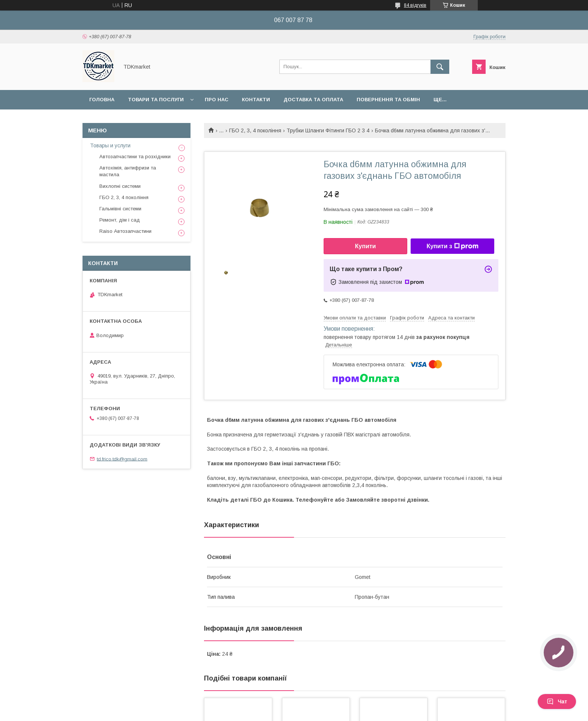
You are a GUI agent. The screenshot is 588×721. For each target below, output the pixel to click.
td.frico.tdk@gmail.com (122, 459)
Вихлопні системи (120, 186)
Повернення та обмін (388, 100)
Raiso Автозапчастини (125, 231)
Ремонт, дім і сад (120, 220)
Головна (102, 100)
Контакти (256, 100)
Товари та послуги (156, 100)
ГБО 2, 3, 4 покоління (255, 130)
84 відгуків (415, 5)
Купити (366, 246)
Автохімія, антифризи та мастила (128, 171)
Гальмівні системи (120, 209)
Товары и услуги (110, 145)
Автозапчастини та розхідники (135, 157)
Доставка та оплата (313, 100)
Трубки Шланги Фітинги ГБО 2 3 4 (328, 130)
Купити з (452, 246)
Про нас (217, 100)
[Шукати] (440, 67)
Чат (557, 702)
